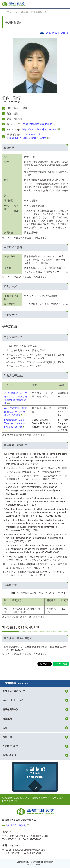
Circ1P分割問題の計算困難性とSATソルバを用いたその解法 (15, 412)
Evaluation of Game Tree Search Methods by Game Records (15, 423)
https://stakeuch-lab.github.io (37, 124)
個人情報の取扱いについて (16, 798)
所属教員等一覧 (39, 12)
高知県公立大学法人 (16, 826)
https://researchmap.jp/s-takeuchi (39, 129)
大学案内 (23, 12)
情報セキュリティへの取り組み (47, 798)
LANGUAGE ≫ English (57, 33)
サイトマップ (11, 801)
